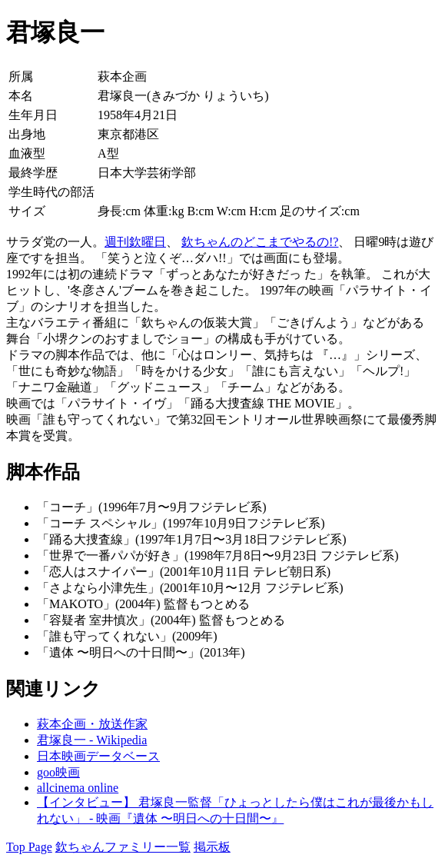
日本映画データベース (98, 756)
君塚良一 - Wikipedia (92, 740)
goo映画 (58, 772)
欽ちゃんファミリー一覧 (123, 847)
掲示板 (212, 847)
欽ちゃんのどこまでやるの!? (260, 242)
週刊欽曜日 (135, 242)
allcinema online (78, 788)
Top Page (29, 847)
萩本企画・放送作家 (92, 724)
